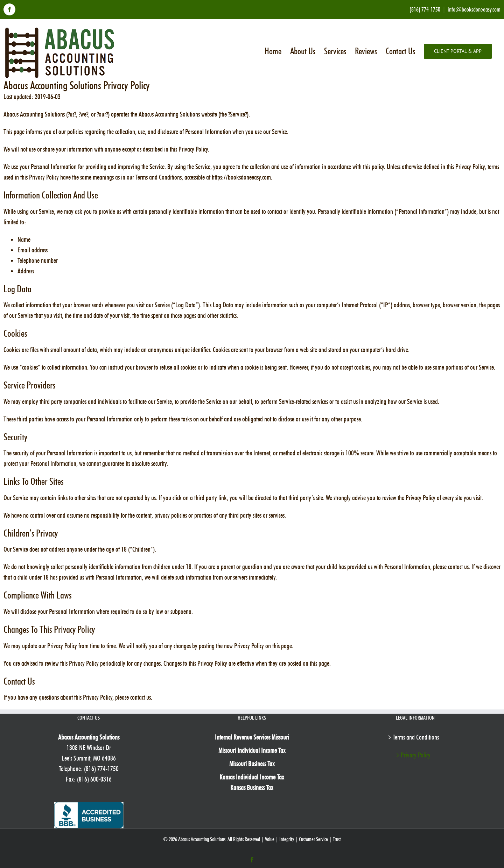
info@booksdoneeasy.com (474, 9)
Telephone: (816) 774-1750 (89, 769)
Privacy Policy (416, 755)
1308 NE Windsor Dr (89, 748)
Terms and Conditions (416, 737)
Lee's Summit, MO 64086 (89, 758)
